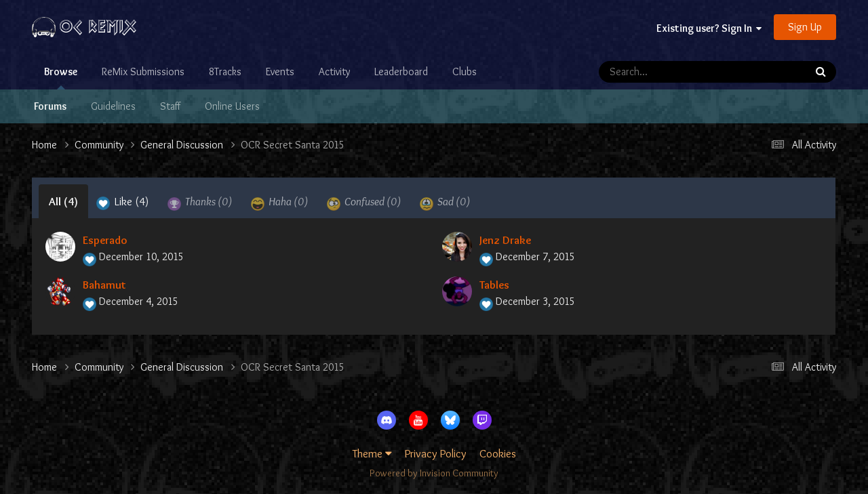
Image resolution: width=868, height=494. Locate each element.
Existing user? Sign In (709, 28)
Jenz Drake (505, 240)
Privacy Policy (436, 453)
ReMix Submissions (143, 71)
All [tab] (63, 201)
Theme (372, 453)
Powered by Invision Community (434, 473)
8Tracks (225, 71)
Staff (170, 106)
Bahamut (104, 285)
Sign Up (805, 27)
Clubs (465, 71)
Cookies (498, 453)
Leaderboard (401, 71)
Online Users (232, 106)
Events (280, 71)
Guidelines (113, 106)
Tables (494, 285)
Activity (334, 71)
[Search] (663, 72)
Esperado (105, 240)
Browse (61, 77)
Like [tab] (123, 203)
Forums (50, 106)
